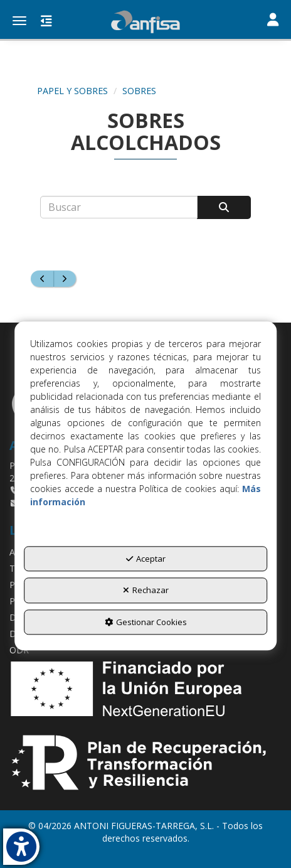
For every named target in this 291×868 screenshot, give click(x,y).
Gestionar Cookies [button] (146, 622)
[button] (145, 22)
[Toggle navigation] (273, 21)
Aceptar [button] (146, 559)
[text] (119, 207)
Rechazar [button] (146, 591)
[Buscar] (224, 207)
